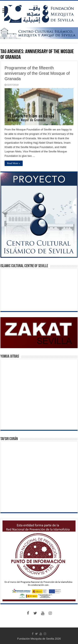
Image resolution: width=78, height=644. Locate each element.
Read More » (14, 163)
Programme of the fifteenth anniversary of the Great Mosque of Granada (37, 73)
